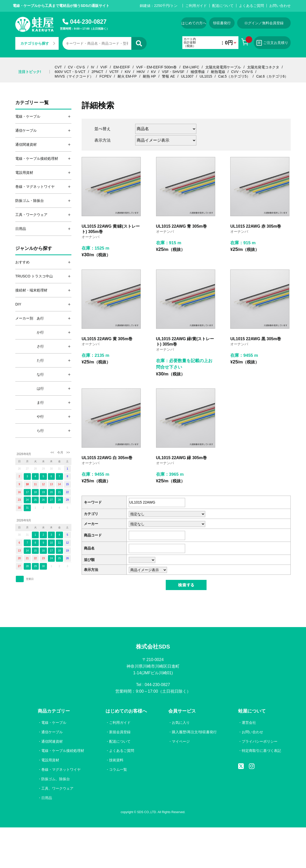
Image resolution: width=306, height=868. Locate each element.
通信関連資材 (52, 741)
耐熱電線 (218, 72)
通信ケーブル (52, 732)
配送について (223, 6)
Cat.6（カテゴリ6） (272, 76)
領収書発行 (222, 23)
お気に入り (181, 723)
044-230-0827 (88, 22)
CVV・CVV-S (242, 72)
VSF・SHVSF (173, 72)
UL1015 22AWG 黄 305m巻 (107, 339)
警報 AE (168, 76)
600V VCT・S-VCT (70, 72)
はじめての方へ (194, 23)
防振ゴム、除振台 (56, 779)
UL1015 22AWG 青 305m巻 (181, 226)
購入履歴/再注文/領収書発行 (194, 732)
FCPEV (105, 76)
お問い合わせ (280, 6)
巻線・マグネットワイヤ (61, 769)
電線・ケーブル (54, 723)
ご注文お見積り (272, 43)
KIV (128, 72)
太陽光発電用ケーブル (223, 67)
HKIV (141, 72)
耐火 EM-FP (127, 76)
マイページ (181, 741)
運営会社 (249, 723)
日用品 (47, 798)
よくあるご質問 (251, 6)
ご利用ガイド (196, 6)
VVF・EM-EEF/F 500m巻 (156, 67)
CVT (58, 67)
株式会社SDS (153, 647)
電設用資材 (50, 760)
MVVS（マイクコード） (74, 76)
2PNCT (97, 72)
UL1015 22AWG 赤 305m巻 (256, 226)
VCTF (114, 72)
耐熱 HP (149, 76)
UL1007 (187, 76)
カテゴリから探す (38, 43)
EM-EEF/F (122, 67)
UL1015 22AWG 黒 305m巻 (256, 339)
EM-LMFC (191, 67)
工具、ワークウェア (57, 788)
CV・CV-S (76, 67)
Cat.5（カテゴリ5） (234, 76)
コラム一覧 (118, 769)
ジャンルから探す (34, 248)
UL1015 (206, 76)
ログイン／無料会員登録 (264, 23)
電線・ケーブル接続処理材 (63, 751)
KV (153, 72)
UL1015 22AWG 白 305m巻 (107, 458)
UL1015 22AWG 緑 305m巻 (181, 458)
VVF (104, 67)
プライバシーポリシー (260, 741)
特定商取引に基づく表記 (261, 751)
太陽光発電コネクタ (263, 67)
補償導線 (198, 72)
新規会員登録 (120, 732)
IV (92, 67)
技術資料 (116, 760)
